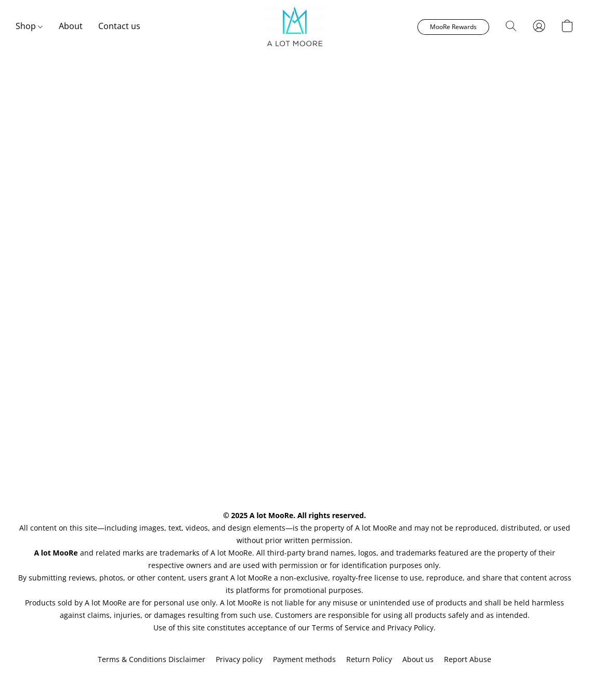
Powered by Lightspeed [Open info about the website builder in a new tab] (295, 677)
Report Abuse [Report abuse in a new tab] (468, 659)
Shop (29, 26)
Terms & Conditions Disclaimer (152, 659)
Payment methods (304, 659)
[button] (294, 26)
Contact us (119, 26)
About (71, 26)
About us (418, 659)
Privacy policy (239, 659)
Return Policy (369, 659)
